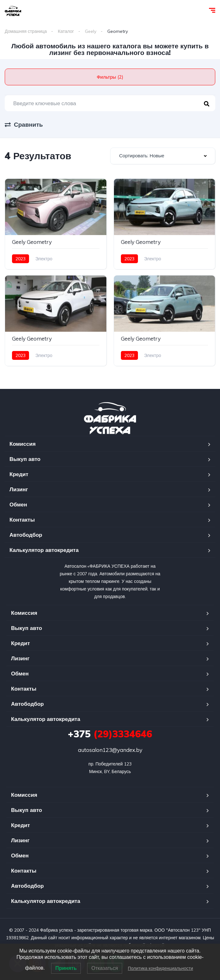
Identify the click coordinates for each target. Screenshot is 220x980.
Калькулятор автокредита (44, 550)
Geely (91, 31)
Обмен (18, 504)
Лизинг (19, 489)
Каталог (66, 31)
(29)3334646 (110, 734)
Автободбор (26, 535)
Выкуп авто (25, 459)
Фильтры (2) (110, 77)
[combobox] (163, 156)
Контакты (22, 520)
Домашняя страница (26, 31)
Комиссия (23, 444)
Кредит (19, 474)
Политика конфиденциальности (161, 968)
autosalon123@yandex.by (110, 750)
